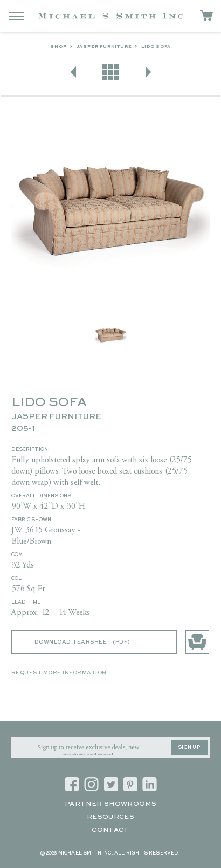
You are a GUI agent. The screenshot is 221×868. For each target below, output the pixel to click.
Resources (110, 817)
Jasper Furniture (104, 47)
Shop (58, 47)
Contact (110, 830)
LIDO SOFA (156, 47)
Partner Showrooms (110, 804)
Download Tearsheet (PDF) (82, 642)
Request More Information (59, 673)
